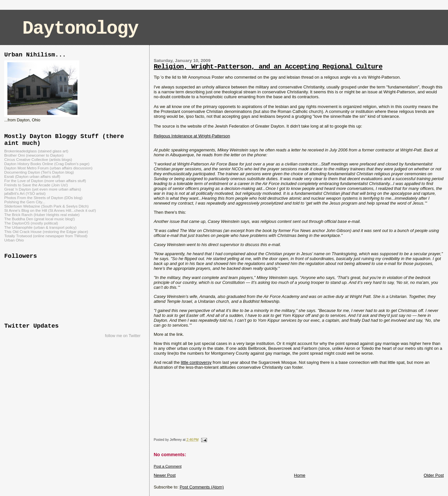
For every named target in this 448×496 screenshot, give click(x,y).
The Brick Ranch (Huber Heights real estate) (42, 215)
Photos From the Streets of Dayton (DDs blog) (43, 198)
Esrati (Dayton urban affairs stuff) (32, 176)
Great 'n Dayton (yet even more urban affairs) (43, 189)
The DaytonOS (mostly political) (31, 223)
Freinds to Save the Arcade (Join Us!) (36, 185)
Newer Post (165, 475)
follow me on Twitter (123, 336)
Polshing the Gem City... (25, 202)
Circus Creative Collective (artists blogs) (38, 159)
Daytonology (80, 29)
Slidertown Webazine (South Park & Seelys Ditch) (46, 206)
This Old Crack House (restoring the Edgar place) (46, 232)
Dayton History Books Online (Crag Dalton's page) (47, 164)
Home (300, 475)
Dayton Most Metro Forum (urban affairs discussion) (48, 168)
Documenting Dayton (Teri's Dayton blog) (39, 172)
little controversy (196, 362)
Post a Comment (168, 466)
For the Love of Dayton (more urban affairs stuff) (45, 181)
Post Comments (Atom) (202, 487)
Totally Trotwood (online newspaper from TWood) (46, 236)
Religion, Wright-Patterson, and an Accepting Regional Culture (268, 67)
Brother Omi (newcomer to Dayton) (34, 155)
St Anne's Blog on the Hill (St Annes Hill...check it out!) (50, 210)
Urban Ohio (14, 240)
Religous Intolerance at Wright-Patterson (192, 136)
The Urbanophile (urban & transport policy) (40, 227)
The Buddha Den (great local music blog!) (40, 219)
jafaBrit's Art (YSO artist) (25, 193)
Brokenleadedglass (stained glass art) (36, 151)
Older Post (434, 475)
